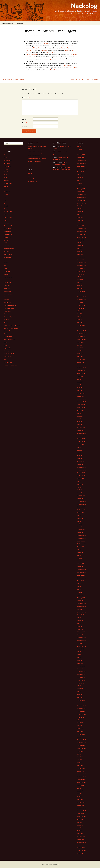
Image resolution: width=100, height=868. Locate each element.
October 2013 (81, 575)
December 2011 (81, 638)
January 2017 (81, 464)
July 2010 (80, 686)
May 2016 (80, 487)
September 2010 (82, 680)
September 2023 (82, 237)
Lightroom (7, 271)
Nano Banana (8, 291)
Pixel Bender (7, 311)
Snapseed (7, 331)
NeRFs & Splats (8, 294)
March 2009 (80, 731)
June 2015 (80, 518)
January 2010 (81, 703)
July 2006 (80, 822)
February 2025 (81, 189)
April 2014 (80, 558)
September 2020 (82, 339)
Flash (5, 220)
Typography (7, 348)
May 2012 (80, 623)
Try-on (6, 345)
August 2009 (80, 717)
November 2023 (81, 231)
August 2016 (80, 479)
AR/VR (6, 178)
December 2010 (81, 672)
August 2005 (80, 853)
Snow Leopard (8, 337)
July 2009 (80, 720)
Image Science (8, 254)
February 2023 (81, 257)
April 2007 (80, 797)
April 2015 (80, 524)
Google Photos (8, 234)
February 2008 (81, 768)
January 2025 (81, 192)
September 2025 (82, 169)
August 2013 (80, 581)
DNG (5, 214)
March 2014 (80, 561)
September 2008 (82, 748)
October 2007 (81, 780)
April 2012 (80, 626)
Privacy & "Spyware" (10, 317)
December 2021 (81, 297)
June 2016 (80, 484)
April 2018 (80, 422)
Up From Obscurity (9, 354)
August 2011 (80, 649)
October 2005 (81, 848)
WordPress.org (33, 182)
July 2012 (80, 618)
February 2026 (81, 155)
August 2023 (80, 240)
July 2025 (80, 175)
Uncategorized (40, 35)
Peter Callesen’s (55, 70)
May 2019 (80, 385)
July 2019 (80, 379)
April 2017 (80, 456)
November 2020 (81, 334)
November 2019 (81, 368)
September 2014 (82, 544)
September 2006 (82, 817)
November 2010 (81, 675)
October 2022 (81, 268)
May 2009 (80, 726)
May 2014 (80, 555)
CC (5, 189)
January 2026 (81, 158)
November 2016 (81, 470)
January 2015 (81, 532)
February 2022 (81, 291)
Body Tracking (8, 183)
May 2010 (80, 692)
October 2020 (81, 337)
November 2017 (81, 436)
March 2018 (80, 425)
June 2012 (80, 621)
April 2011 (80, 660)
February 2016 (81, 496)
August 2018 (80, 410)
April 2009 (80, 728)
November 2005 (81, 845)
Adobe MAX (7, 163)
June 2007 (80, 791)
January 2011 (81, 669)
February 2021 (81, 325)
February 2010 (81, 700)
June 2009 (80, 723)
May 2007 (80, 794)
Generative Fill (8, 226)
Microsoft (7, 274)
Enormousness (8, 217)
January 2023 (81, 260)
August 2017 (80, 444)
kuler (5, 268)
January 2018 (81, 430)
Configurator (8, 192)
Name (25, 119)
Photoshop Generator (10, 305)
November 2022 (81, 266)
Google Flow (7, 229)
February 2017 (81, 461)
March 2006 (80, 834)
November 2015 (81, 504)
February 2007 (81, 802)
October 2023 (81, 234)
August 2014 (80, 547)
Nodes (6, 297)
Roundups (7, 322)
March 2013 (80, 595)
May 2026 (80, 146)
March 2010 (80, 697)
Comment (26, 98)
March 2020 (80, 356)
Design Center (8, 212)
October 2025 (81, 166)
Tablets (6, 342)
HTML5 (6, 243)
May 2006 (80, 828)
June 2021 (80, 314)
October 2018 (81, 405)
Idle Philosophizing (9, 249)
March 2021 (80, 322)
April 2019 (80, 388)
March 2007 (80, 799)
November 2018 (81, 402)
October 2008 (81, 746)
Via (72, 50)
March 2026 (80, 152)
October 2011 (81, 643)
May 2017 (80, 453)
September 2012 (82, 612)
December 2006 (81, 808)
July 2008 (80, 754)
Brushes (6, 186)
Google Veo (7, 237)
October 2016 (81, 473)
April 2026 (80, 149)
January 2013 (81, 601)
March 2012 (80, 629)
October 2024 (81, 200)
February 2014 (81, 564)
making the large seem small (50, 59)
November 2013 (81, 572)
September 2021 (82, 305)
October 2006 (81, 814)
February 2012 (81, 632)
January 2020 (81, 362)
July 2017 (80, 447)
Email (25, 123)
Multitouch (7, 288)
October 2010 (81, 677)
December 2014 (81, 535)
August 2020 (80, 342)
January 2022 (81, 294)
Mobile (6, 280)
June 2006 (80, 825)
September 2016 (82, 476)
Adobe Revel (8, 166)
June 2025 (80, 177)
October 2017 (81, 439)
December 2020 (81, 331)
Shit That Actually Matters (11, 328)
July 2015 (80, 515)
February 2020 (81, 359)
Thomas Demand (31, 55)
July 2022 (80, 277)
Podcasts (7, 314)
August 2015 (80, 513)
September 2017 (82, 442)
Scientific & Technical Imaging (12, 325)
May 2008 (80, 760)
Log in (30, 173)
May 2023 (80, 248)
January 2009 (81, 737)
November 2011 (81, 640)
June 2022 (80, 280)
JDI (5, 266)
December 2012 (81, 603)
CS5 (5, 200)
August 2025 (80, 172)
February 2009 (81, 734)
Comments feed (33, 179)
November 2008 (81, 743)
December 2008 (81, 740)
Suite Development (9, 339)
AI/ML (6, 175)
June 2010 (80, 689)
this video (45, 50)
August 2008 (80, 751)
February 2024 (81, 223)
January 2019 (81, 396)
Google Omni (8, 232)
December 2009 (81, 706)
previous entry (50, 52)
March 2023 (80, 254)
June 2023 (80, 246)
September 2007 (82, 782)
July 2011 (80, 652)
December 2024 (81, 195)
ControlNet (7, 195)
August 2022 (80, 274)
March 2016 (80, 493)
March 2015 (80, 527)
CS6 (5, 203)
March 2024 (80, 220)
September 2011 (82, 646)
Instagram (7, 260)
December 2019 (81, 365)
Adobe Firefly (8, 161)
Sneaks (6, 334)
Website (25, 127)
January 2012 (81, 635)
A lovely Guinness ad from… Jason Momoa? (61, 153)
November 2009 (81, 709)
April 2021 (80, 319)
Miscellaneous (8, 277)
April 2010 (80, 694)
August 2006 (80, 819)
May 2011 (80, 657)
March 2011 (80, 663)
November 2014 (81, 538)
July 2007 (80, 788)
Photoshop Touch (9, 308)
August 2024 (80, 206)
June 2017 (80, 450)
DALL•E (6, 206)
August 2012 (80, 615)
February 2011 (81, 666)
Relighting (7, 320)
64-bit (6, 158)
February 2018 (81, 427)
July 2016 (80, 481)
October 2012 (81, 609)
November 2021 (81, 300)
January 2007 (81, 805)
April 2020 (80, 354)
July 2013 (80, 584)
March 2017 (80, 459)
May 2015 (80, 521)
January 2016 (81, 498)
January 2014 (81, 567)
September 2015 (82, 510)
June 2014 (80, 552)
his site (68, 50)
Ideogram (7, 246)
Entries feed (32, 176)
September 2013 (82, 578)
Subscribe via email (8, 23)
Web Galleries (8, 362)
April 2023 (80, 251)
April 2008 (80, 763)
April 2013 (80, 592)
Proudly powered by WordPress (50, 864)
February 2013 (81, 598)
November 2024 (81, 197)
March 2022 (80, 288)
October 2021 (81, 302)
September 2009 (82, 714)
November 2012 (81, 606)
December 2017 (81, 433)
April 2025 (80, 183)
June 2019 (80, 382)
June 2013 (80, 586)
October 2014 (81, 541)
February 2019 (81, 393)
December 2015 (81, 501)
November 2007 (81, 777)
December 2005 (81, 842)
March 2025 (80, 186)
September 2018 (82, 408)
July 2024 (80, 209)
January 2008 (81, 771)
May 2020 (80, 351)
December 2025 (81, 160)
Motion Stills (7, 283)
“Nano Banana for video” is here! (37, 159)
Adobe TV (7, 169)
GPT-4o (6, 240)
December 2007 (81, 774)
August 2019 (80, 376)
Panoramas (7, 300)
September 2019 (82, 373)
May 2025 (80, 180)
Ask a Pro (7, 180)
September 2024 (82, 203)
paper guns (66, 66)
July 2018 (80, 413)
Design (6, 209)
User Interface (8, 356)
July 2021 (80, 311)
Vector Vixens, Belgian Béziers (14, 79)
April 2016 (80, 490)
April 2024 (80, 217)
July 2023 (80, 243)
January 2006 (81, 839)
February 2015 (81, 530)
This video (46, 44)
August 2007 (80, 785)
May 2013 (80, 589)
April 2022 (80, 285)
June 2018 (80, 416)
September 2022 (82, 271)
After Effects (7, 172)
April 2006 (80, 831)
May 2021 (80, 317)
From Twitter (8, 223)
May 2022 (80, 283)
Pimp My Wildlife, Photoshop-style (85, 79)
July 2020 (80, 345)
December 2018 (81, 399)
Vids (5, 359)
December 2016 (81, 467)
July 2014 (80, 550)
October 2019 (81, 371)
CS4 (5, 197)
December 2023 (81, 229)
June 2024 (80, 212)
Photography (8, 303)
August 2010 (80, 683)
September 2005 (82, 851)
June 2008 (80, 757)
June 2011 (80, 655)
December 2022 (81, 263)
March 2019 (80, 390)
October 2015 (81, 507)
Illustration (7, 251)
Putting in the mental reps (35, 161)
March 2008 (80, 765)
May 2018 (80, 419)
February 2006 (81, 836)
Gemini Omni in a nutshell (35, 151)
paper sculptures (72, 68)
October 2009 (81, 711)
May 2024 (80, 214)
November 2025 (81, 163)
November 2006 (81, 811)
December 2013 (81, 569)
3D (5, 155)
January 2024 (81, 226)
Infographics (7, 257)
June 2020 (80, 348)
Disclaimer (20, 23)
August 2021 (80, 308)
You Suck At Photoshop (10, 365)
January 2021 (81, 328)
